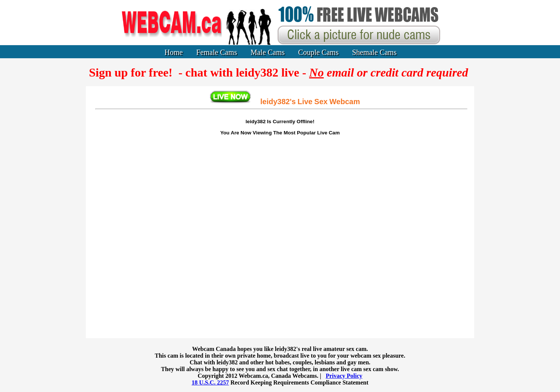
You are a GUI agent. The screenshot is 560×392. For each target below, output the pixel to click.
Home (174, 52)
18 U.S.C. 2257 (210, 382)
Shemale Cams (374, 52)
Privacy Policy (344, 376)
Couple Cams (318, 52)
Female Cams (217, 52)
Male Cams (268, 52)
